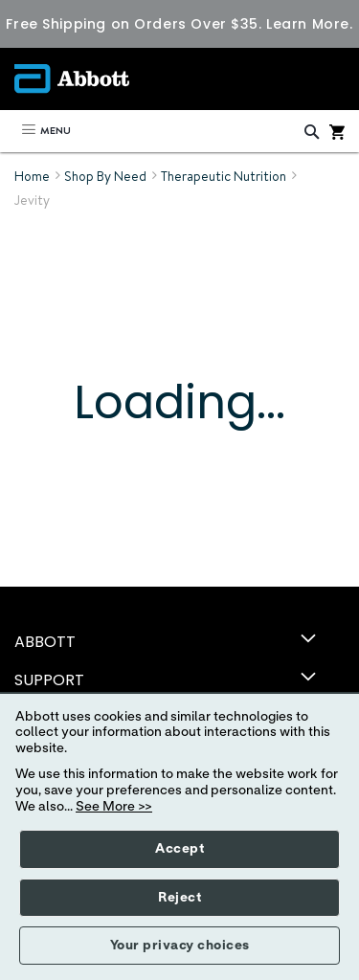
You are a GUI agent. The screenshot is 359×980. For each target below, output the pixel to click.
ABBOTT (45, 642)
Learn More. (309, 24)
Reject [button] (179, 898)
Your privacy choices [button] (180, 946)
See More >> (114, 807)
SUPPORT (49, 680)
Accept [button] (179, 849)
